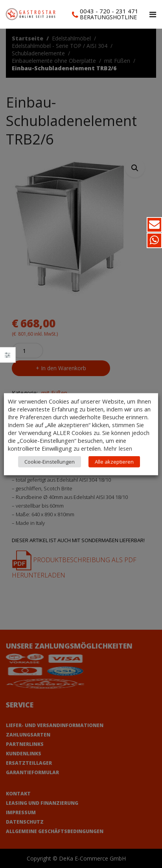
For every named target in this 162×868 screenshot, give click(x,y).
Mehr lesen (118, 448)
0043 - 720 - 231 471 (109, 11)
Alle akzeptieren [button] (114, 461)
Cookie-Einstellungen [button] (50, 461)
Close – (8, 357)
